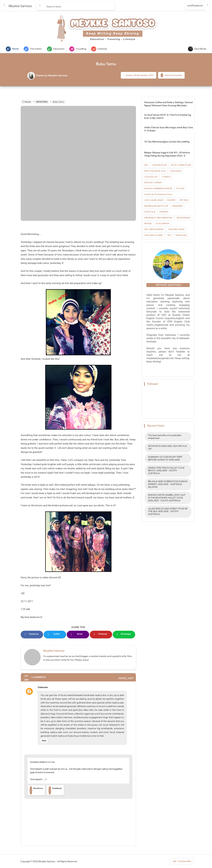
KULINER (171, 200)
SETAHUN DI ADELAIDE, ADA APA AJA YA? (167, 448)
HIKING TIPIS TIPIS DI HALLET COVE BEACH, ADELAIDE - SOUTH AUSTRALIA (166, 471)
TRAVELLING (181, 236)
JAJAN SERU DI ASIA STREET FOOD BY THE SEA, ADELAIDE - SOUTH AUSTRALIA (168, 512)
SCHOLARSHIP (162, 224)
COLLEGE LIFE (151, 177)
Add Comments (171, 76)
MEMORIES (177, 206)
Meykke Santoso (54, 651)
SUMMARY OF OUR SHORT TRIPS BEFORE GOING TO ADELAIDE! (165, 459)
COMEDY (166, 177)
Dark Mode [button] (197, 49)
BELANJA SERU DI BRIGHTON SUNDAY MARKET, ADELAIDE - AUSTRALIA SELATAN (168, 485)
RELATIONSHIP (184, 218)
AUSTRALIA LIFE (160, 165)
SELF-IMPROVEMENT (154, 230)
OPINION (164, 212)
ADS (146, 165)
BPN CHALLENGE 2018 (155, 171)
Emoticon (36, 790)
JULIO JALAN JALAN (154, 200)
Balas (44, 741)
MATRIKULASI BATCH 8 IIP (156, 206)
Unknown (43, 687)
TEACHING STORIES (154, 236)
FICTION (180, 189)
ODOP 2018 (150, 212)
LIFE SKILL (184, 200)
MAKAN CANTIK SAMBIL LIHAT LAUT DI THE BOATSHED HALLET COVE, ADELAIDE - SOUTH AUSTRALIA (167, 498)
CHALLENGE (175, 171)
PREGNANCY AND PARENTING (158, 218)
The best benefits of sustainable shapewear (165, 437)
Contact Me (181, 862)
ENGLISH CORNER (153, 183)
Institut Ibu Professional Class (158, 195)
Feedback (55, 790)
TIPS (169, 236)
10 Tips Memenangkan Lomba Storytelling (167, 142)
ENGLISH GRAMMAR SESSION (158, 189)
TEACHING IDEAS (176, 230)
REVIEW (148, 224)
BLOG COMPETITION (181, 165)
